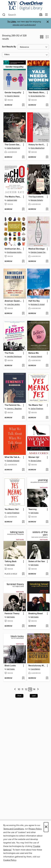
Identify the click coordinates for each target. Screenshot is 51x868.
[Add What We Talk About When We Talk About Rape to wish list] (23, 470)
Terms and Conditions (14, 829)
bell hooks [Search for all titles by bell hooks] (35, 513)
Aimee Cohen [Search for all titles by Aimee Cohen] (36, 461)
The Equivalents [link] (36, 197)
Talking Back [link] (11, 562)
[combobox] (20, 15)
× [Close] (46, 827)
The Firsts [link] (9, 353)
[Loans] (41, 15)
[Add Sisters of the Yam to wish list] (47, 574)
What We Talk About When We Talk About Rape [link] (13, 457)
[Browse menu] (46, 15)
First (19, 696)
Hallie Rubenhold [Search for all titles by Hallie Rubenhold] (13, 148)
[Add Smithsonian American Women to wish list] (23, 261)
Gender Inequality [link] (13, 93)
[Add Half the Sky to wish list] (47, 314)
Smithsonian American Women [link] (13, 249)
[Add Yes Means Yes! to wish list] (47, 418)
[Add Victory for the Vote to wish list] (47, 157)
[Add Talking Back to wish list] (23, 574)
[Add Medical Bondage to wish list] (47, 261)
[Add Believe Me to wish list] (47, 366)
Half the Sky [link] (34, 301)
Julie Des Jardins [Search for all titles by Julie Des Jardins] (13, 304)
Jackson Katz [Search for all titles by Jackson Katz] (12, 200)
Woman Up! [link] (34, 457)
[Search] (4, 15)
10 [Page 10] (19, 689)
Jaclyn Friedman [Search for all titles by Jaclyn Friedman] (37, 409)
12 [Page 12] (26, 689)
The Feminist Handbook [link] (13, 405)
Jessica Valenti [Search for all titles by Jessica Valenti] (36, 357)
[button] (42, 38)
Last (34, 696)
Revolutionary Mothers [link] (37, 666)
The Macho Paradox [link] (13, 197)
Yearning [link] (33, 509)
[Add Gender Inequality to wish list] (23, 105)
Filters (7, 55)
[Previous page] (15, 689)
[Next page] (38, 689)
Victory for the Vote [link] (37, 145)
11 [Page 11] (22, 689)
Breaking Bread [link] (36, 614)
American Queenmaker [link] (13, 301)
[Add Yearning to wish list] (47, 522)
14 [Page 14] (34, 689)
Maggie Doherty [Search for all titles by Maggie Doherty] (37, 200)
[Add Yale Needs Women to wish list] (47, 105)
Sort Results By (9, 47)
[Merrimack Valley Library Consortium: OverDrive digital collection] (26, 6)
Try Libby (12, 22)
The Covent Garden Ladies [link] (13, 145)
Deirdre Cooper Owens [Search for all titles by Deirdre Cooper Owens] (39, 252)
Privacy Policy (35, 829)
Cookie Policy (10, 860)
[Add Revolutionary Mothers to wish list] (47, 678)
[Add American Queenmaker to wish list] (23, 314)
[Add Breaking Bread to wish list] (47, 626)
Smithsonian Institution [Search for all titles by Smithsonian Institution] (15, 252)
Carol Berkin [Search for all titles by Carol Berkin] (35, 669)
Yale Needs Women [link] (37, 93)
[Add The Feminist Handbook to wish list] (23, 418)
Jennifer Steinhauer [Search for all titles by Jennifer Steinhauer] (14, 357)
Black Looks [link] (10, 666)
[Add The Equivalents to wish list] (47, 209)
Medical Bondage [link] (37, 249)
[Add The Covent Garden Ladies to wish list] (23, 157)
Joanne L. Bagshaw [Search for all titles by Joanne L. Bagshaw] (14, 409)
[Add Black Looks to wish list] (23, 678)
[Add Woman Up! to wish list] (47, 470)
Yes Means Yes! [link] (35, 405)
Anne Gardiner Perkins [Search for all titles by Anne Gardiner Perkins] (39, 96)
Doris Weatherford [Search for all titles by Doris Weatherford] (38, 148)
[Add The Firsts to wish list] (23, 366)
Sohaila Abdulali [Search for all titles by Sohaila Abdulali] (13, 461)
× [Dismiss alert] (48, 22)
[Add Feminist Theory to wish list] (23, 626)
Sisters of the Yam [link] (37, 562)
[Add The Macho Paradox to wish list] (23, 209)
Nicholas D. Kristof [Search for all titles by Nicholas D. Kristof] (38, 304)
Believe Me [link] (34, 353)
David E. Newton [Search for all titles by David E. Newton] (13, 96)
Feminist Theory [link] (12, 614)
